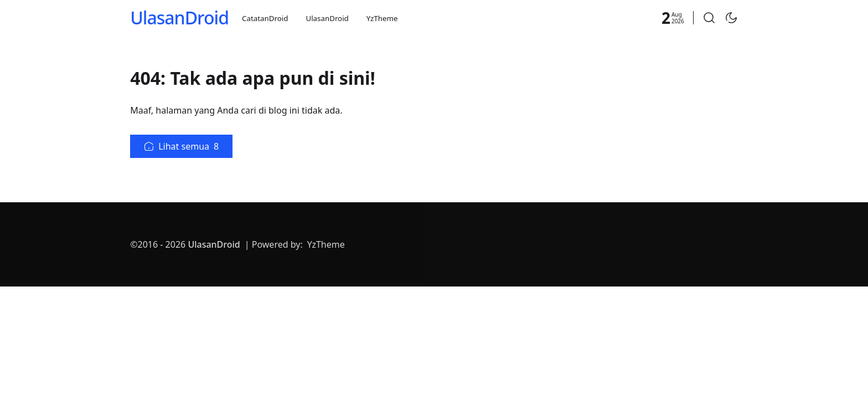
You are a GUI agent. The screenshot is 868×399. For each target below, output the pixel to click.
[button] (709, 18)
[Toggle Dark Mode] (731, 18)
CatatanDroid (265, 18)
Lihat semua (181, 146)
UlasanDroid (179, 17)
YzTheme (382, 18)
